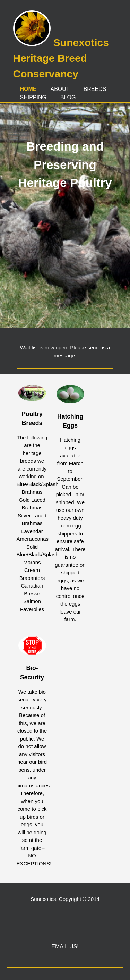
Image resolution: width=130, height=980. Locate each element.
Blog (68, 97)
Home (28, 89)
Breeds (95, 89)
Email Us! (65, 947)
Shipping (33, 97)
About (60, 89)
